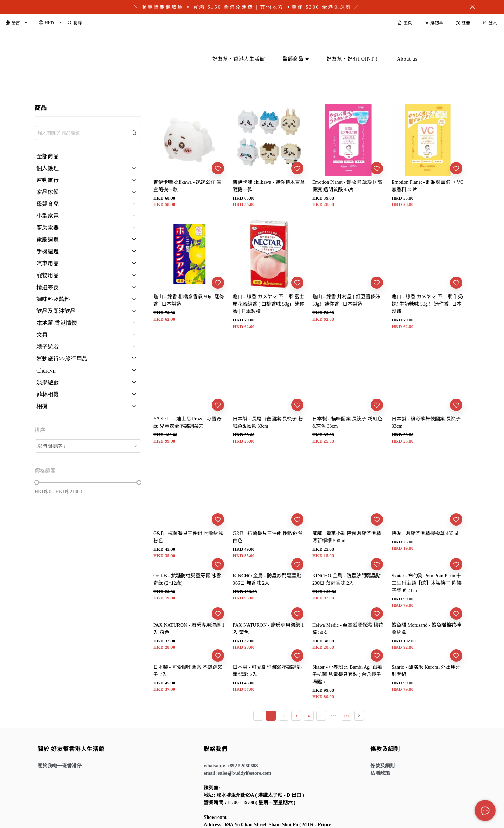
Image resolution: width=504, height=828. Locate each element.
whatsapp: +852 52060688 (231, 766)
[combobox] (88, 446)
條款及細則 (383, 766)
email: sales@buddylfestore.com (237, 773)
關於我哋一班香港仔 (59, 766)
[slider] (37, 482)
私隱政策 (380, 773)
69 (346, 716)
